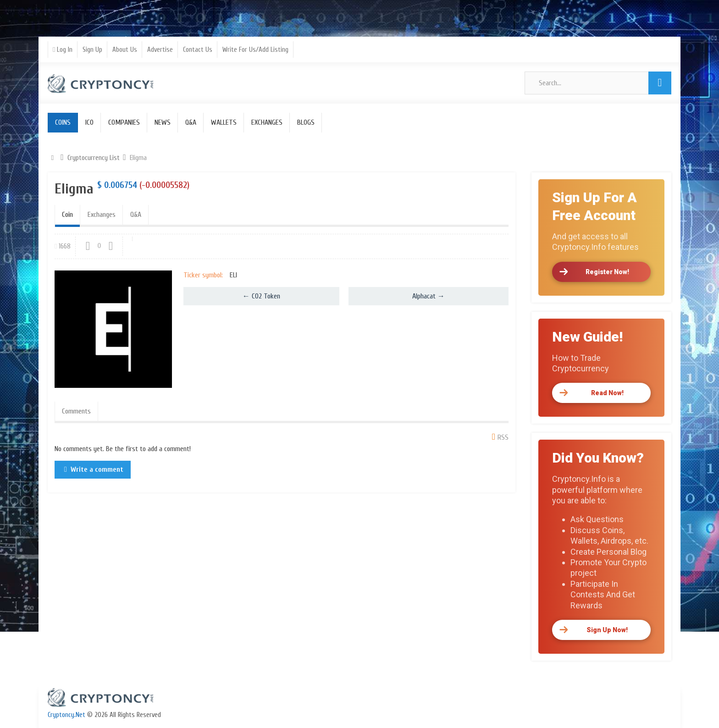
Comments (76, 411)
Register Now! (607, 272)
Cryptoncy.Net (66, 715)
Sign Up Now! (607, 630)
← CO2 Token (261, 296)
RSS (503, 437)
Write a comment (97, 469)
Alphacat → (429, 296)
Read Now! (607, 393)
